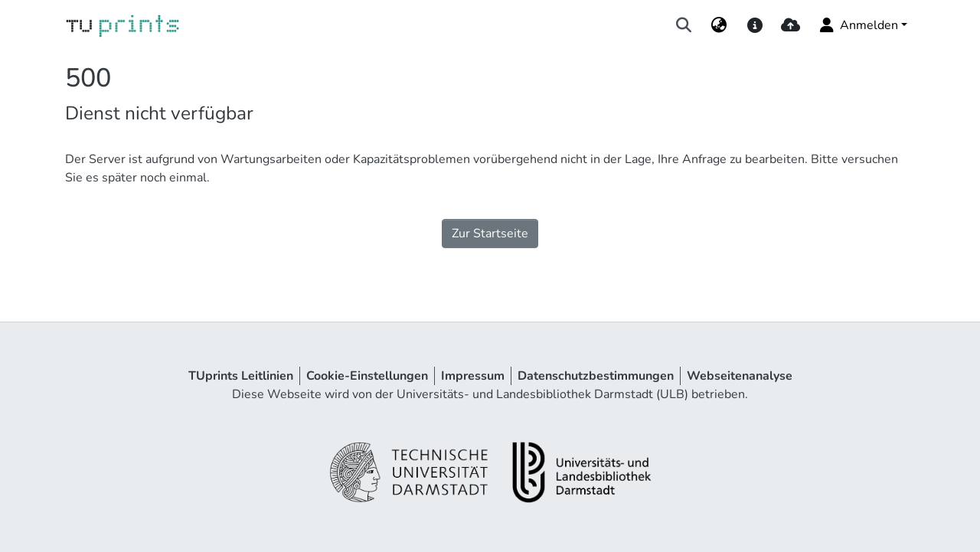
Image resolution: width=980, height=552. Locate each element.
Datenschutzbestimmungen (596, 376)
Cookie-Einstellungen (367, 376)
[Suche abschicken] (684, 25)
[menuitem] (719, 25)
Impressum (473, 376)
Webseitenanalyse (740, 376)
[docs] (755, 25)
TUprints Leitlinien (241, 376)
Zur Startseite (490, 234)
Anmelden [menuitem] (858, 25)
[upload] (791, 25)
